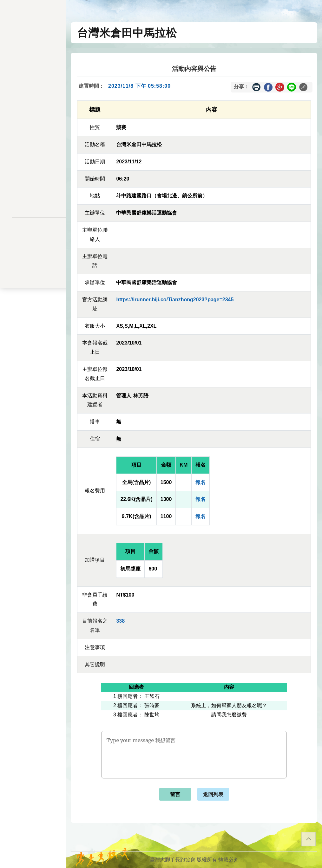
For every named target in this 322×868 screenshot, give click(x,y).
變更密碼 (33, 125)
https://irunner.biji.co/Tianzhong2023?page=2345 (175, 300)
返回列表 (213, 794)
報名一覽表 (33, 98)
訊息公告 (33, 78)
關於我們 (33, 185)
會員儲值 (33, 112)
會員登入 (33, 201)
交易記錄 (33, 151)
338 (120, 621)
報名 (200, 482)
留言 (175, 794)
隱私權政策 (33, 240)
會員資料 (33, 138)
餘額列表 (33, 164)
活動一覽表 (33, 65)
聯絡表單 (33, 250)
